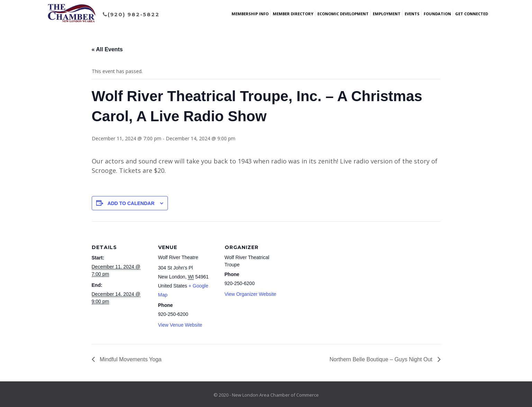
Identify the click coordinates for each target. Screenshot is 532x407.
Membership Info (250, 14)
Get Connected (472, 14)
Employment (387, 14)
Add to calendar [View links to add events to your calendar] (131, 203)
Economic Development (343, 14)
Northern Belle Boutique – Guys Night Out (382, 359)
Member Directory (293, 14)
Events (412, 14)
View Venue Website (180, 325)
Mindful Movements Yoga (130, 359)
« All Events (107, 49)
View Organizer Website (251, 294)
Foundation (437, 14)
